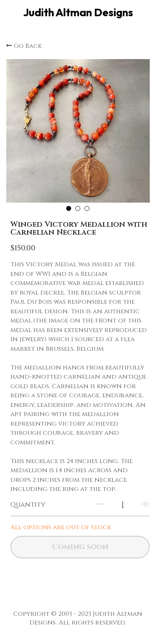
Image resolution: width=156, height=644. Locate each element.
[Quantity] (123, 505)
